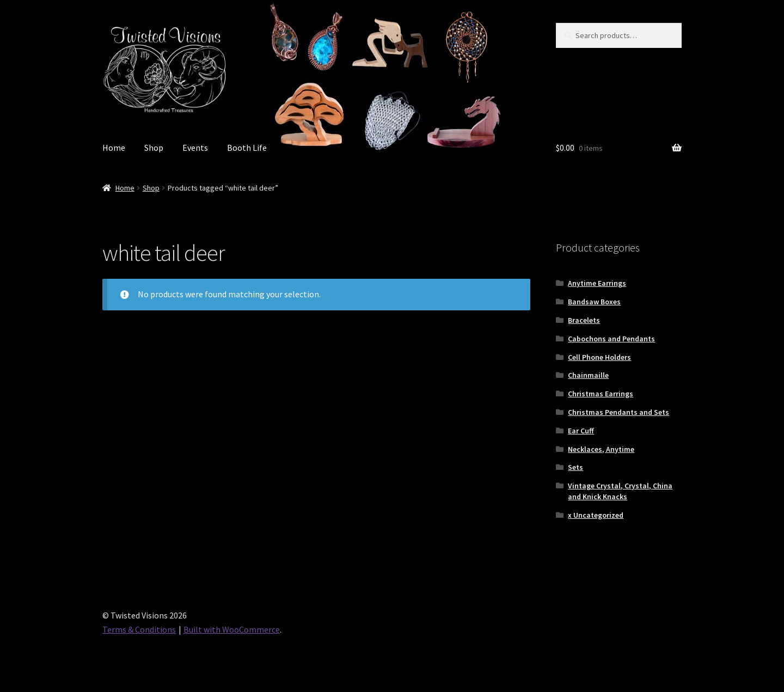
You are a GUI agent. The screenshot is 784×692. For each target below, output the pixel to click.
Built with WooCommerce (232, 629)
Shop (154, 148)
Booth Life (247, 148)
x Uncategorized (596, 515)
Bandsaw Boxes (594, 302)
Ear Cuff (581, 431)
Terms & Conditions (139, 629)
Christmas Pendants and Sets (618, 412)
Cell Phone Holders (599, 357)
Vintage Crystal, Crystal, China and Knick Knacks (620, 491)
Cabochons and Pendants (611, 339)
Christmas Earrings (601, 394)
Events (195, 148)
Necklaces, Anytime (601, 449)
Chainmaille (588, 375)
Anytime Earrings (597, 283)
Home (114, 148)
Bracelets (584, 320)
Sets (575, 467)
